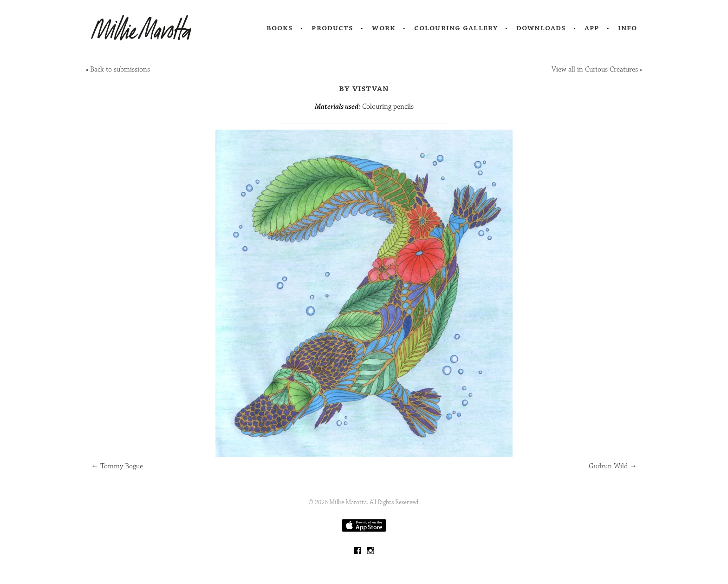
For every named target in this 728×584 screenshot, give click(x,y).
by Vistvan (364, 88)
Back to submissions (120, 69)
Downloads (541, 28)
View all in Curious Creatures (595, 69)
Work (384, 28)
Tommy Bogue (117, 466)
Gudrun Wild (613, 466)
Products (332, 28)
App (592, 28)
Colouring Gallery (456, 28)
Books (280, 28)
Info (628, 28)
